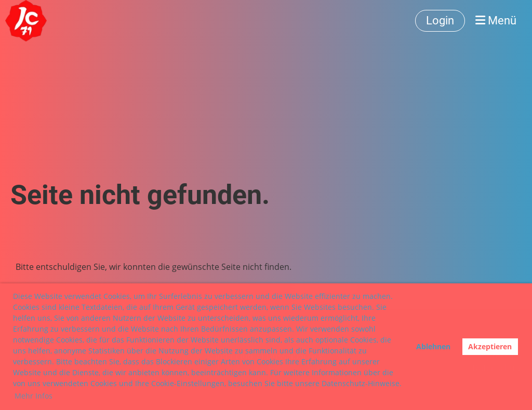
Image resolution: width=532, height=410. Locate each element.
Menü (496, 20)
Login (440, 20)
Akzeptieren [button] (490, 346)
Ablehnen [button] (433, 346)
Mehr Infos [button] (34, 396)
